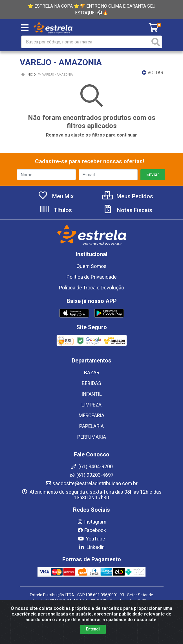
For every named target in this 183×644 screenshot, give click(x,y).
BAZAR (92, 373)
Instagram (92, 522)
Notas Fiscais (127, 210)
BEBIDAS (91, 383)
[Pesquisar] (156, 42)
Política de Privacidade (92, 277)
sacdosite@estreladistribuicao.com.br (91, 483)
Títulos (56, 210)
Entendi (93, 629)
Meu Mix (56, 196)
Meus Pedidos (128, 196)
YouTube (91, 539)
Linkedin (91, 547)
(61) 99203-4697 (91, 475)
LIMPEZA (91, 405)
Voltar (153, 73)
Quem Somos (91, 266)
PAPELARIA (91, 426)
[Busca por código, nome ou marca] (86, 42)
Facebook (92, 530)
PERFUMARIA (92, 437)
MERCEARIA (91, 416)
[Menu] (25, 28)
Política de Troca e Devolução (91, 288)
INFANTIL (92, 394)
